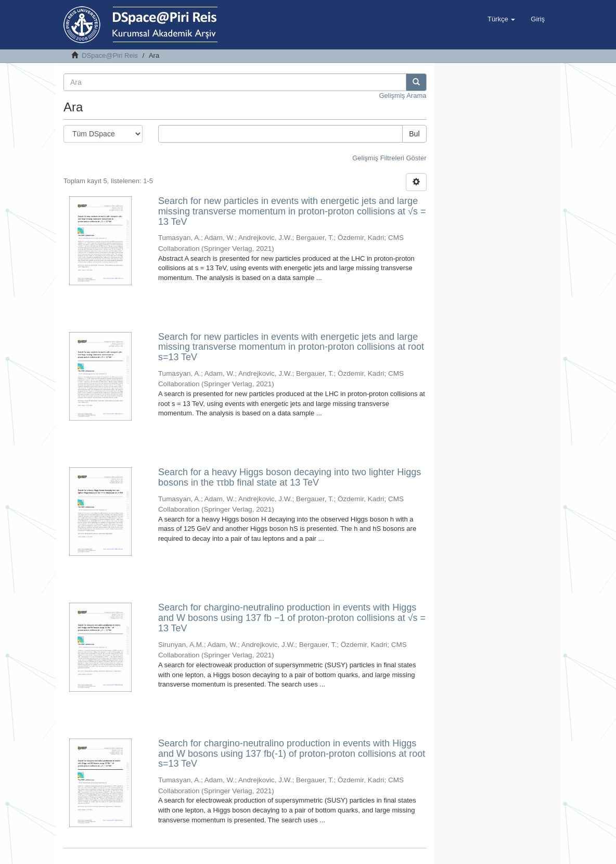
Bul (414, 134)
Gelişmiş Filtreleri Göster (389, 158)
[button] (501, 19)
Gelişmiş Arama (402, 96)
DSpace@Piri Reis (110, 55)
